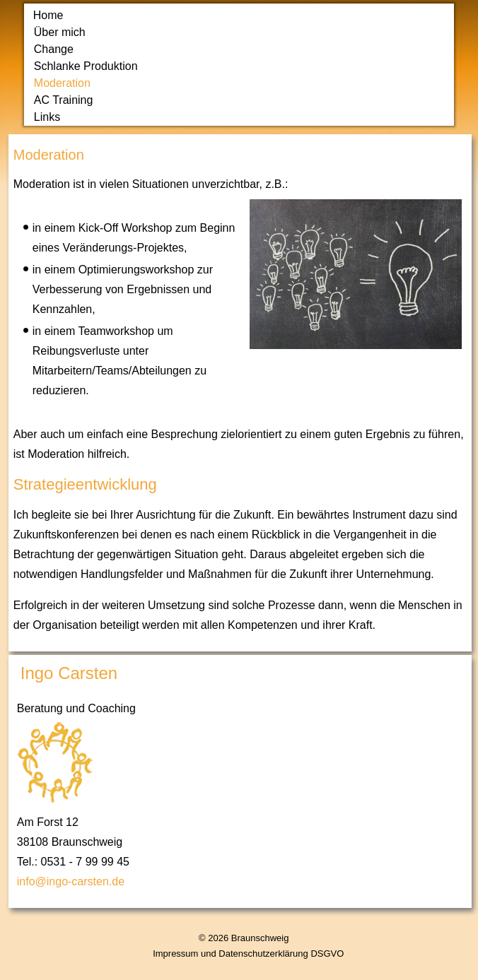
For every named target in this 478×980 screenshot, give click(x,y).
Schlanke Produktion (86, 66)
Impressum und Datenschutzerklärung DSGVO (248, 954)
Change (54, 49)
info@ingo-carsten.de (71, 881)
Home (48, 15)
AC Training (64, 100)
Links (47, 117)
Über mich (60, 32)
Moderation (62, 83)
